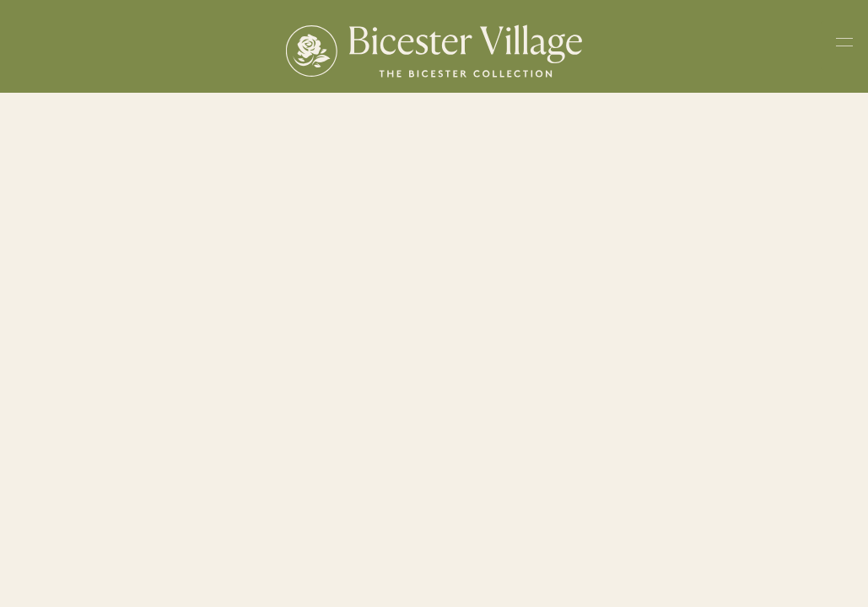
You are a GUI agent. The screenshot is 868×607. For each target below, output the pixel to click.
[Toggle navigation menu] (844, 46)
